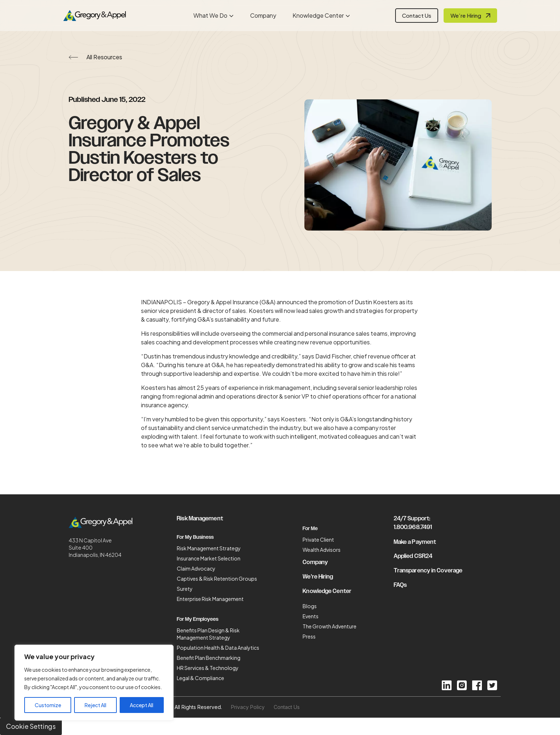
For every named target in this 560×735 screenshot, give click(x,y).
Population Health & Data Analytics (218, 648)
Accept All (142, 705)
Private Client (318, 540)
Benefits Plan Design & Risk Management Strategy (208, 634)
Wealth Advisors (322, 550)
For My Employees (198, 619)
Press (309, 636)
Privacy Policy (248, 707)
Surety (185, 589)
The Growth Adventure (330, 626)
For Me (310, 529)
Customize (48, 705)
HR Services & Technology (208, 668)
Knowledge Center (318, 15)
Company (263, 15)
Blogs (310, 606)
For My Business (195, 537)
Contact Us (417, 15)
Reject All (95, 705)
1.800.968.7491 (413, 527)
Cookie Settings (31, 726)
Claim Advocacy (196, 568)
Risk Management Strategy (209, 548)
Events (311, 616)
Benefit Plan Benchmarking (209, 658)
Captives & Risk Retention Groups (217, 579)
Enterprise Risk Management (210, 599)
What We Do (210, 15)
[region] (94, 683)
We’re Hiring (466, 15)
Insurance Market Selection (209, 558)
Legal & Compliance (200, 678)
